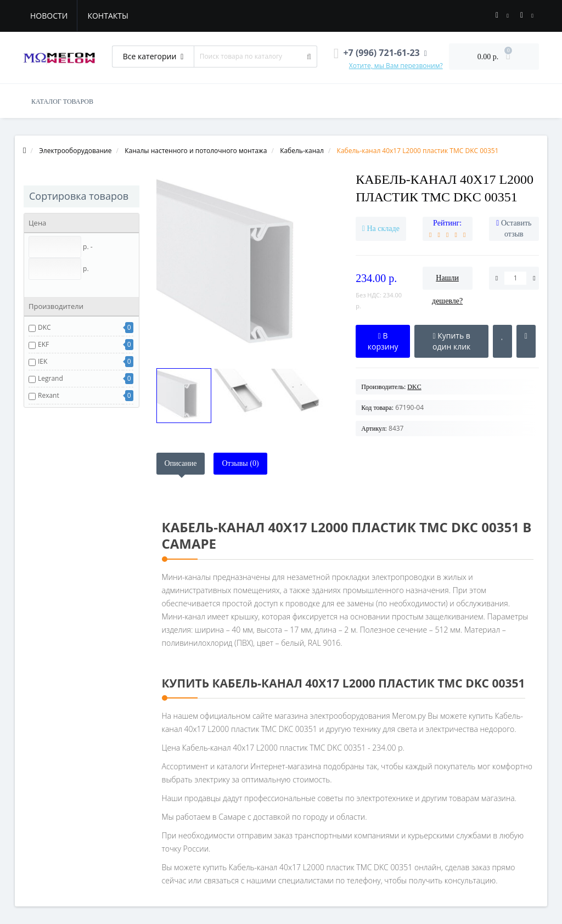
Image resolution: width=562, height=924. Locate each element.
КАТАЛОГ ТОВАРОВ (62, 102)
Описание (181, 463)
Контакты (108, 16)
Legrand (50, 378)
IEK (43, 361)
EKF (43, 344)
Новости (49, 16)
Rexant (49, 395)
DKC (44, 327)
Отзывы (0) (240, 463)
